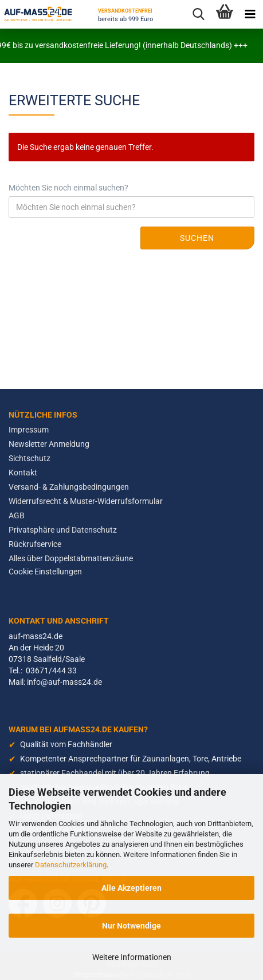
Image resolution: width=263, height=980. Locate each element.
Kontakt (23, 473)
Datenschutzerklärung (71, 865)
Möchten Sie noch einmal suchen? (68, 188)
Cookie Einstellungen (45, 572)
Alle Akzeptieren (131, 888)
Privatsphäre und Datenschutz (63, 530)
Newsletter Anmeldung (49, 444)
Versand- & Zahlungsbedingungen (69, 487)
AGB (17, 515)
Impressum (29, 430)
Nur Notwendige (131, 926)
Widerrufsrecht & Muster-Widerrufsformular (86, 501)
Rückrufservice (35, 544)
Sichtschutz (30, 458)
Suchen (197, 238)
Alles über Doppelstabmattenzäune (71, 558)
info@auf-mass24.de (64, 682)
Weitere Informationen (132, 957)
